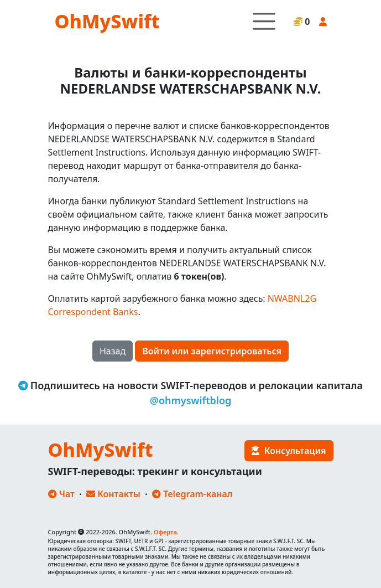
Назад (113, 351)
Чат (61, 494)
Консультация (289, 451)
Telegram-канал (192, 494)
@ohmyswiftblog (191, 400)
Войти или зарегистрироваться (212, 351)
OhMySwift (107, 21)
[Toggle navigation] (264, 21)
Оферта (165, 532)
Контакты (113, 494)
